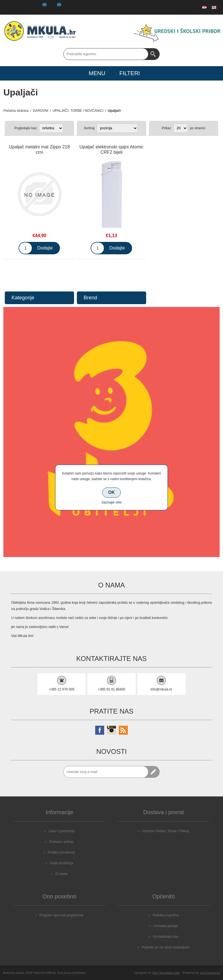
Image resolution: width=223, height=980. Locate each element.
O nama (62, 874)
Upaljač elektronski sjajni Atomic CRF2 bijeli (111, 150)
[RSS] (123, 730)
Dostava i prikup (61, 842)
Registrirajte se (10, 7)
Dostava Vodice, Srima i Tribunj (166, 831)
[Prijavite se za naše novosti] (106, 772)
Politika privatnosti (62, 852)
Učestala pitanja (165, 926)
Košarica (55, 7)
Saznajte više (111, 502)
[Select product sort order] (117, 128)
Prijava (25, 7)
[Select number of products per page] (180, 128)
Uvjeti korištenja (62, 863)
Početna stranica (16, 111)
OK (111, 492)
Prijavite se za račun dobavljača (166, 947)
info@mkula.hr (161, 689)
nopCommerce (210, 973)
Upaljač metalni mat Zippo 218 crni (39, 150)
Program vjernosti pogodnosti (61, 915)
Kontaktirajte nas (165, 937)
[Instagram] (111, 730)
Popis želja (39, 7)
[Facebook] (100, 730)
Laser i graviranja (61, 831)
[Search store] (106, 54)
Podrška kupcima (166, 915)
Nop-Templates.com (166, 973)
